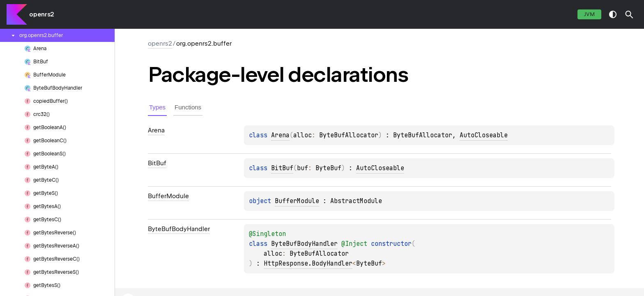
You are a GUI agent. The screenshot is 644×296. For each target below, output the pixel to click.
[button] (629, 14)
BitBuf (282, 168)
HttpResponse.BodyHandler (308, 264)
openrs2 (42, 14)
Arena (280, 135)
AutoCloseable (484, 135)
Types (157, 107)
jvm (589, 14)
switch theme (613, 14)
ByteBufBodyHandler (304, 244)
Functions (188, 107)
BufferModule (297, 201)
